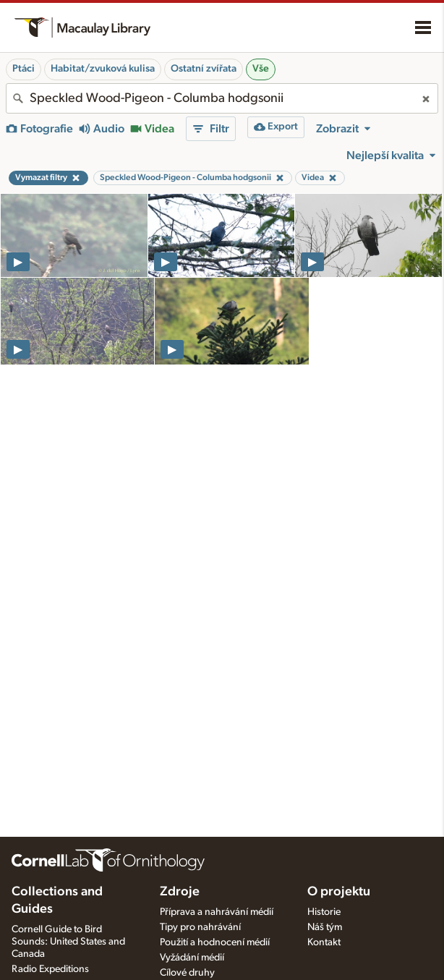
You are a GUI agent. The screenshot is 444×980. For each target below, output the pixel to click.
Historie (324, 912)
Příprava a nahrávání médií (217, 912)
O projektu (339, 892)
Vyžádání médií (192, 958)
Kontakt (324, 942)
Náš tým (325, 927)
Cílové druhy (187, 973)
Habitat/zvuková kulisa (103, 69)
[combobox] (222, 98)
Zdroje (180, 892)
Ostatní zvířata (204, 69)
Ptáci (24, 69)
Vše (261, 69)
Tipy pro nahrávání (200, 927)
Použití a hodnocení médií (215, 942)
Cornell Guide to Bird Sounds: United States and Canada (68, 942)
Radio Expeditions (50, 969)
